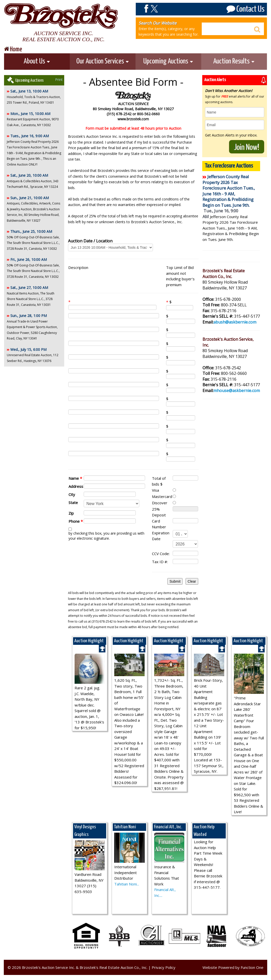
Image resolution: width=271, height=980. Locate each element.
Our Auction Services (103, 61)
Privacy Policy (164, 967)
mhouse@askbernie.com (237, 391)
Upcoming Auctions (168, 61)
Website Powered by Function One (233, 967)
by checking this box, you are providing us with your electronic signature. (106, 536)
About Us (37, 61)
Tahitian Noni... (127, 884)
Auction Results (234, 61)
